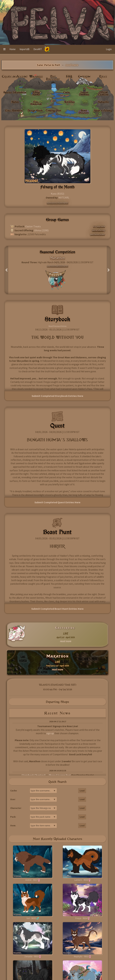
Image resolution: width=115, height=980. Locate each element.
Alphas (15, 102)
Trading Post (53, 110)
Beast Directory (84, 111)
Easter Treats (33, 226)
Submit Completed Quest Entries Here (57, 502)
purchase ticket (98, 234)
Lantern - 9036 (81, 880)
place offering (98, 230)
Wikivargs (36, 77)
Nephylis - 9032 (81, 956)
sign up (50, 733)
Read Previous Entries (57, 326)
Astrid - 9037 (31, 880)
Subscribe (103, 102)
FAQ (69, 77)
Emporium (84, 77)
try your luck (99, 226)
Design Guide (35, 110)
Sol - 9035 (31, 918)
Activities (69, 102)
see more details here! (57, 266)
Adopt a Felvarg (103, 110)
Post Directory (53, 78)
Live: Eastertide (36, 103)
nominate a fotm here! (57, 203)
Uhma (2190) (41, 230)
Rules (103, 77)
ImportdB (25, 49)
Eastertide (65, 628)
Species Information (15, 92)
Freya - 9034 (81, 918)
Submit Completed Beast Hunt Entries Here (57, 609)
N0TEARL (64, 198)
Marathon (58, 656)
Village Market (36, 93)
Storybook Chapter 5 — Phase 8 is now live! (46, 775)
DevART (38, 49)
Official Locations (103, 93)
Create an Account (15, 77)
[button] (4, 49)
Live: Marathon (14, 110)
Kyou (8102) (57, 194)
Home (13, 49)
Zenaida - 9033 (31, 956)
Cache (67, 92)
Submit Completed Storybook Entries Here (57, 396)
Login (109, 49)
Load (82, 791)
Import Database (84, 93)
